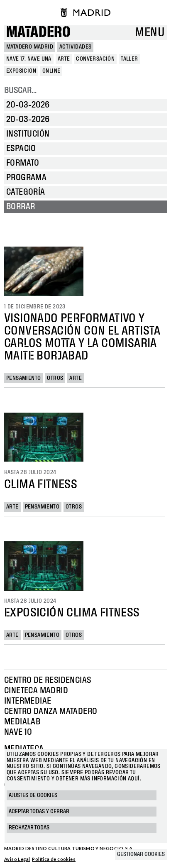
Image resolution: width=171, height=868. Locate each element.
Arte (76, 378)
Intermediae (28, 701)
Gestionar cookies (141, 854)
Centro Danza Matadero (51, 712)
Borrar (21, 207)
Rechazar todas (29, 828)
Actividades (75, 47)
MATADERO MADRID (30, 47)
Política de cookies (54, 859)
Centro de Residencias (48, 680)
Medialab (22, 722)
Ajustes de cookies (33, 795)
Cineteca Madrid (36, 691)
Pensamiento (23, 378)
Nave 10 (18, 732)
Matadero (38, 33)
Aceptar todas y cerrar (39, 812)
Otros (55, 378)
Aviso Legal (17, 859)
